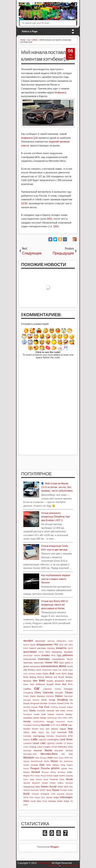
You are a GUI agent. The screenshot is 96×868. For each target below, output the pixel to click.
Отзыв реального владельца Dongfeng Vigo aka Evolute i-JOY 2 (56, 517)
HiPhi (70, 718)
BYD (70, 684)
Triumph (63, 790)
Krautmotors (61, 736)
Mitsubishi (29, 758)
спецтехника (30, 659)
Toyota (55, 790)
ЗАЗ (61, 645)
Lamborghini (53, 739)
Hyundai (45, 725)
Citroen (69, 692)
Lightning (51, 743)
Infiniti (64, 725)
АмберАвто (61, 641)
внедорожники (45, 644)
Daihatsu (50, 696)
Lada (34, 739)
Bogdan (50, 681)
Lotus (40, 747)
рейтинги (68, 655)
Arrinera (32, 674)
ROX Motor (35, 776)
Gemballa (41, 711)
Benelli (61, 677)
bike (35, 681)
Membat (69, 751)
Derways (27, 700)
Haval (36, 718)
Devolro (36, 700)
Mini (71, 754)
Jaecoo (55, 729)
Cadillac (27, 689)
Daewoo (41, 696)
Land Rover (66, 739)
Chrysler (59, 693)
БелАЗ (26, 645)
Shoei (46, 779)
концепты (61, 648)
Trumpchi (45, 794)
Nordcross (68, 761)
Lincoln (59, 743)
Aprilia (65, 670)
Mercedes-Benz (49, 754)
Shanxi (39, 779)
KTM (70, 736)
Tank (66, 787)
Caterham (47, 689)
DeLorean (68, 696)
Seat (32, 779)
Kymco (27, 739)
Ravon (27, 772)
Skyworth (36, 783)
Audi (52, 673)
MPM (67, 758)
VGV (43, 797)
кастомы (42, 648)
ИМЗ (71, 645)
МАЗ (48, 652)
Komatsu (50, 736)
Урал (62, 663)
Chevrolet (48, 692)
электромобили (49, 666)
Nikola (46, 761)
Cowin (26, 696)
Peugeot (35, 768)
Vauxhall (61, 794)
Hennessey (52, 718)
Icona (58, 725)
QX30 (24, 203)
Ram (71, 769)
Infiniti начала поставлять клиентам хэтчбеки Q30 (47, 56)
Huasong (36, 725)
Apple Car (57, 670)
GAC (26, 711)
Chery (38, 692)
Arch (25, 674)
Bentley (69, 677)
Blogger (54, 847)
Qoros (64, 768)
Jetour (26, 732)
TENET (42, 790)
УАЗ (56, 662)
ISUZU (35, 729)
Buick (58, 684)
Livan (26, 747)
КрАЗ (70, 648)
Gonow (70, 711)
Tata (71, 787)
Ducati (26, 703)
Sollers (61, 783)
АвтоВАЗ (28, 641)
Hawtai (43, 718)
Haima (51, 714)
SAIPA (62, 776)
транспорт (39, 663)
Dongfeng (63, 700)
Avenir (58, 674)
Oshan (56, 765)
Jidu (48, 732)
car (37, 688)
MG (63, 754)
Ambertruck (47, 670)
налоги (37, 655)
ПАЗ (53, 655)
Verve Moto (28, 797)
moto (50, 758)
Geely (32, 710)
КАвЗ (26, 648)
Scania (69, 776)
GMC (63, 711)
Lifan (43, 743)
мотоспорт (28, 655)
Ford (47, 707)
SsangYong (29, 787)
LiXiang (32, 747)
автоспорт (40, 641)
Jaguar (63, 729)
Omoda (34, 765)
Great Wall (40, 714)
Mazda (48, 750)
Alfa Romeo (29, 670)
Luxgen (47, 747)
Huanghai (28, 725)
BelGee (49, 677)
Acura (70, 666)
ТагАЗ (70, 659)
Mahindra (62, 747)
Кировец (51, 648)
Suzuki (53, 786)
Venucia (69, 794)
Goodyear (28, 714)
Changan (68, 689)
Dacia (33, 696)
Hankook (60, 714)
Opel (42, 765)
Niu (61, 761)
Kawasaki (62, 732)
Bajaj (70, 674)
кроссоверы (30, 652)
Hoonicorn (61, 722)
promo (55, 768)
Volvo (26, 801)
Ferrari (34, 707)
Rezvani (45, 772)
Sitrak (62, 779)
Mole (37, 758)
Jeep (70, 729)
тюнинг (49, 662)
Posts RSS (53, 866)
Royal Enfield (47, 776)
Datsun (59, 696)
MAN (70, 747)
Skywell (27, 783)
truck (27, 794)
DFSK (44, 700)
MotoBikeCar (44, 863)
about (62, 666)
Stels (38, 787)
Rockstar (62, 772)
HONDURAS (39, 722)
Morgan (43, 758)
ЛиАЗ (41, 652)
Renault (36, 772)
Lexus (36, 743)
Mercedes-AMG (30, 754)
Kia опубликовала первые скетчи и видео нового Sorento (56, 579)
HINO (65, 718)
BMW (42, 681)
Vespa (37, 797)
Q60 (49, 219)
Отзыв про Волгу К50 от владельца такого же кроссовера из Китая (55, 605)
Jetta (34, 732)
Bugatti (50, 684)
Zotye (66, 801)
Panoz (26, 769)
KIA (71, 732)
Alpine (38, 670)
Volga (56, 797)
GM (57, 711)
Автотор (51, 641)
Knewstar (27, 736)
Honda (27, 721)
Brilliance (41, 684)
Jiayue (41, 732)
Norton (26, 765)
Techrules (35, 790)
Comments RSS (70, 866)
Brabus (69, 681)
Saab (56, 776)
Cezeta (58, 689)
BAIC (64, 674)
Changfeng (28, 693)
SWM (60, 787)
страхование (58, 659)
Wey (39, 801)
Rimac (53, 772)
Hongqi (50, 722)
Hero (60, 718)
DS (71, 700)
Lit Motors (68, 743)
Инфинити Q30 (30, 138)
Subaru (45, 786)
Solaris (53, 783)
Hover (70, 722)
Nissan (54, 761)
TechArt (27, 790)
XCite (45, 801)
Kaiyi (53, 732)
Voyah (33, 801)
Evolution (52, 703)
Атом (70, 641)
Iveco (42, 729)
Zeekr (60, 801)
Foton (70, 707)
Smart (45, 783)
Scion (26, 779)
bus (64, 684)
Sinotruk (54, 779)
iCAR (53, 725)
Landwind (28, 743)
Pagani (70, 765)
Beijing (33, 677)
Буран (33, 645)
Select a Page (30, 31)
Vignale (49, 797)
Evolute (44, 703)
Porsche (45, 768)
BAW (26, 677)
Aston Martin (42, 674)
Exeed (61, 703)
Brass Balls (29, 684)
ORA (49, 765)
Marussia (27, 751)
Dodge (52, 700)
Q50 (56, 226)
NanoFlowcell (37, 761)
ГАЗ (56, 644)
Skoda (69, 779)
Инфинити (60, 92)
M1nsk (54, 747)
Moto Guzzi (59, 758)
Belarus (41, 677)
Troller (70, 790)
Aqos (70, 670)
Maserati (38, 750)
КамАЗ (33, 648)
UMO (53, 794)
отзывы (46, 655)
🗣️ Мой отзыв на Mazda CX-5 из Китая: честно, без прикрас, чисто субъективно (57, 487)
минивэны (57, 652)
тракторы (28, 663)
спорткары (44, 659)
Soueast (69, 783)
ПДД (59, 655)
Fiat (41, 707)
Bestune (27, 681)
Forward (62, 707)
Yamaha (52, 801)
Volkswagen (66, 797)
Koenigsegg (39, 736)
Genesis (50, 711)
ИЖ (66, 645)
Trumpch (35, 794)
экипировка (35, 666)
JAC (48, 729)
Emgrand (35, 703)
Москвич (68, 652)
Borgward (59, 681)
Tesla (49, 790)
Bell (55, 677)
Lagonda (42, 740)
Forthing (54, 707)
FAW (67, 703)
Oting (63, 765)
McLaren (59, 750)
